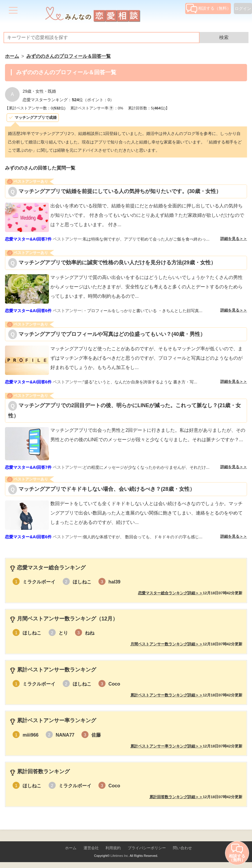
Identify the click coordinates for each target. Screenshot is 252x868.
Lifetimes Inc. (120, 856)
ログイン (243, 9)
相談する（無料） (208, 8)
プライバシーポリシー (147, 848)
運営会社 (91, 848)
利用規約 (113, 848)
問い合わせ (182, 848)
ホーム (71, 848)
